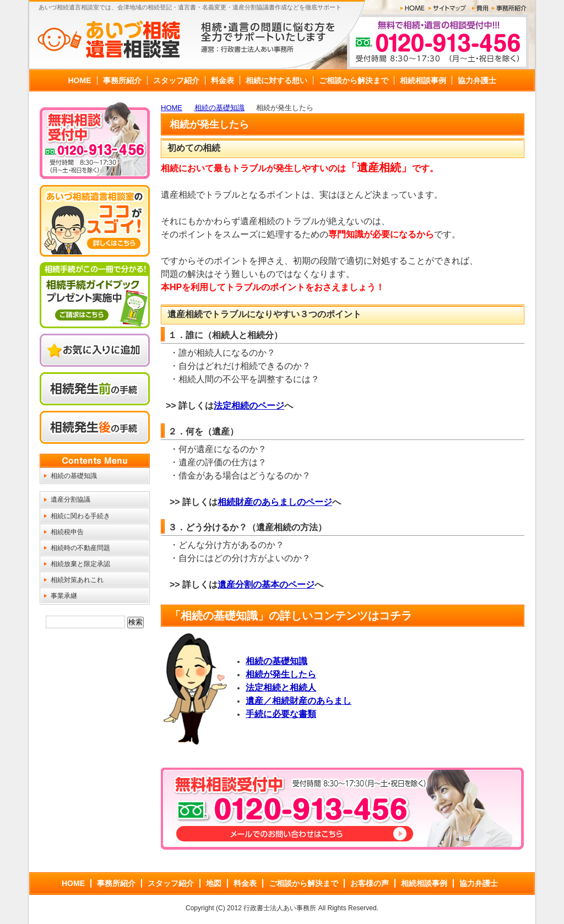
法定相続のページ (249, 406)
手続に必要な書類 (281, 714)
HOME (172, 108)
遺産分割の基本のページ (266, 585)
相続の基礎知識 (219, 108)
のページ (314, 502)
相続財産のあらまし (257, 502)
